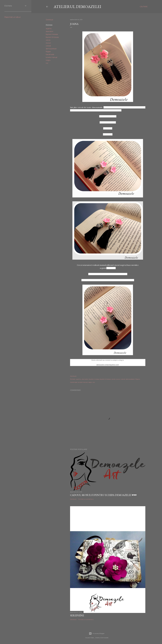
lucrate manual (51, 57)
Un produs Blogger (97, 633)
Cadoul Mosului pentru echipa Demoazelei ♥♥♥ (103, 495)
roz (47, 63)
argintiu (49, 29)
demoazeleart (51, 49)
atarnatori (49, 31)
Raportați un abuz (13, 17)
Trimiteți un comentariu (86, 499)
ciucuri (48, 43)
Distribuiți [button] (49, 20)
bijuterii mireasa (52, 34)
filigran (48, 52)
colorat (48, 46)
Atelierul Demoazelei (77, 7)
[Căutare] (144, 7)
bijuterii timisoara (52, 37)
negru (48, 60)
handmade (50, 54)
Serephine (77, 615)
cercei (48, 40)
